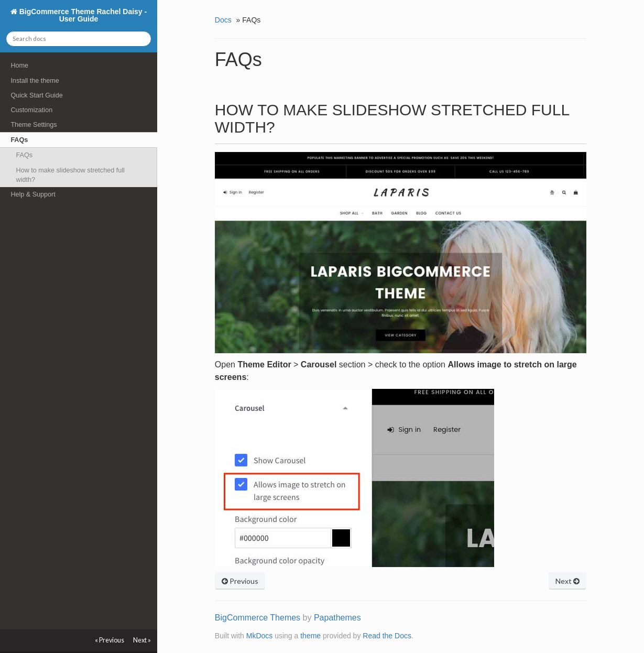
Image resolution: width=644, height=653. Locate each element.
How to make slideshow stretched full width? (70, 175)
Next (567, 581)
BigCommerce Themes (258, 618)
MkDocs (260, 636)
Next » (142, 640)
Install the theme (35, 81)
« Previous (110, 640)
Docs (223, 20)
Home (19, 66)
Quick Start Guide (36, 95)
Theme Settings (34, 125)
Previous (240, 581)
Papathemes (337, 618)
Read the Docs (387, 636)
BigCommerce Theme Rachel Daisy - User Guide (82, 15)
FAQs (19, 140)
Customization (31, 110)
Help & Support (33, 194)
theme (310, 636)
